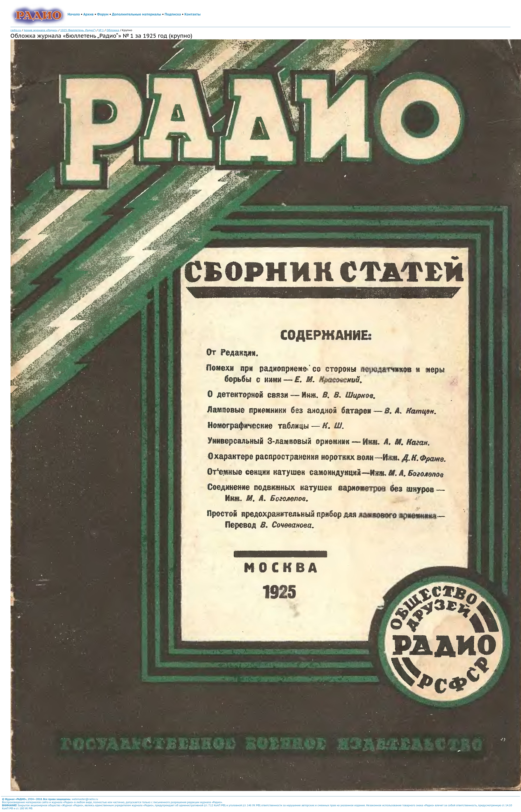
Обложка (113, 30)
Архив (88, 14)
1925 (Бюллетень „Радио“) (78, 30)
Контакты (192, 14)
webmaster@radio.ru (85, 799)
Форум (103, 14)
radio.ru (16, 30)
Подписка (173, 14)
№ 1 (101, 30)
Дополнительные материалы (136, 14)
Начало (74, 14)
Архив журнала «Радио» (41, 30)
